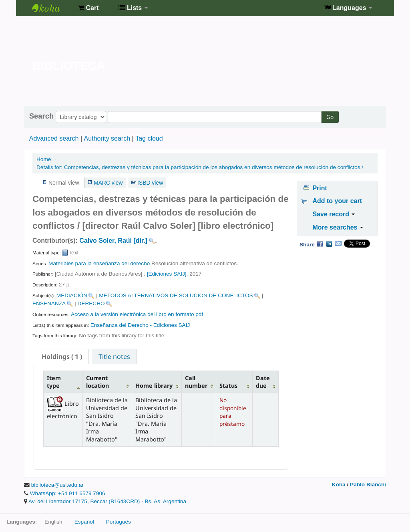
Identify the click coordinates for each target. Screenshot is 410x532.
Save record (334, 214)
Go (330, 117)
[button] (88, 8)
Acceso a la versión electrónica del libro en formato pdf (137, 314)
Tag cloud (149, 138)
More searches (338, 227)
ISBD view (150, 183)
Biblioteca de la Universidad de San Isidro (52, 8)
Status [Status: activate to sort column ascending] (228, 386)
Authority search (107, 138)
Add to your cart (337, 201)
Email (338, 244)
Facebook (320, 244)
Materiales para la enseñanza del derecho (99, 263)
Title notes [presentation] (114, 357)
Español (84, 522)
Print (320, 188)
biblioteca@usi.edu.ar (57, 485)
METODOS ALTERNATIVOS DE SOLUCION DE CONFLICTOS (176, 295)
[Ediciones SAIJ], (168, 274)
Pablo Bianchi (368, 485)
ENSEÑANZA (49, 303)
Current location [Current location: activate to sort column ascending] (97, 382)
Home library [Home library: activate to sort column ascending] (154, 386)
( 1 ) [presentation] (62, 357)
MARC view (108, 183)
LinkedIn (329, 244)
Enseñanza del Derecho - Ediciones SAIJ (140, 325)
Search (41, 116)
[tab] (62, 357)
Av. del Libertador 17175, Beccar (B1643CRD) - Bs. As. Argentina (107, 501)
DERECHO (91, 303)
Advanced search (54, 138)
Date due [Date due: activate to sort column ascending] (263, 382)
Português (119, 522)
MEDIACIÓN (72, 295)
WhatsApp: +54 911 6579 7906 (68, 493)
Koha (339, 485)
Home (44, 159)
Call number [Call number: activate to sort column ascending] (196, 382)
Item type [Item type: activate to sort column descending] (54, 382)
